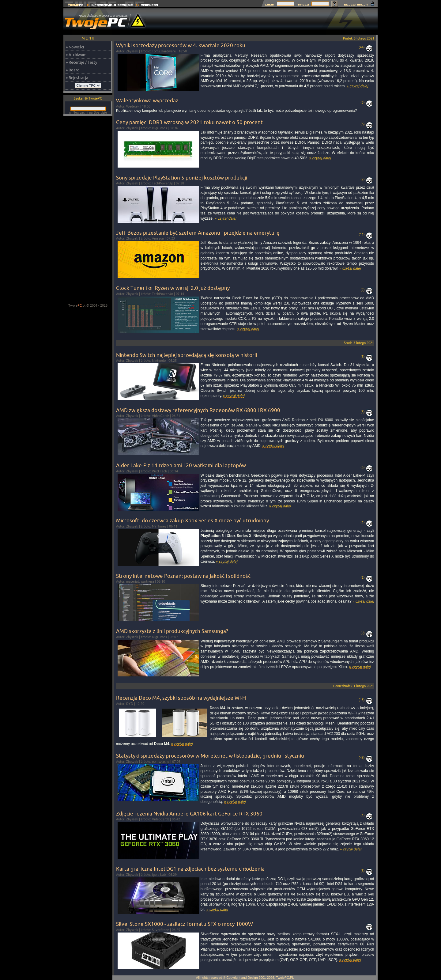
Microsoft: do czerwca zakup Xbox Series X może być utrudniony (192, 520)
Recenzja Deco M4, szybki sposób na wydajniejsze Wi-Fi (181, 698)
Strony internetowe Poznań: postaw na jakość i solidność (183, 576)
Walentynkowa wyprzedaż (147, 100)
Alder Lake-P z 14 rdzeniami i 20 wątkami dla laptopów (181, 465)
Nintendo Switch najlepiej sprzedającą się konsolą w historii (187, 355)
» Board (73, 70)
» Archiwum (76, 55)
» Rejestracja (77, 78)
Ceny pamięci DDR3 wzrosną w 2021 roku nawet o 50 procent (189, 122)
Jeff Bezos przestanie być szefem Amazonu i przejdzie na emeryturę (198, 233)
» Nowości (75, 47)
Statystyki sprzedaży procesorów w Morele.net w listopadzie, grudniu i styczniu (210, 756)
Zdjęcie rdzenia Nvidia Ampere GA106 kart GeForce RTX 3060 (189, 814)
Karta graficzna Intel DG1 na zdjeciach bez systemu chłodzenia (190, 869)
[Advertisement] (266, 21)
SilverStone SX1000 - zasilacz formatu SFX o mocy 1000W (185, 924)
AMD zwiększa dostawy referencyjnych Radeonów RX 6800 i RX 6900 (198, 410)
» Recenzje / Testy (81, 62)
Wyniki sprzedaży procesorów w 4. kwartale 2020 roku (181, 45)
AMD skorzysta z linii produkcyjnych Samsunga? (172, 631)
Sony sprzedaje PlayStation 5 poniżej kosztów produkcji (182, 178)
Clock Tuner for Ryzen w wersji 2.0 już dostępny (173, 288)
